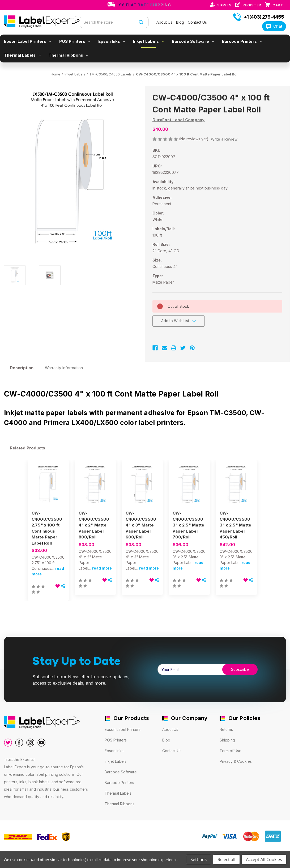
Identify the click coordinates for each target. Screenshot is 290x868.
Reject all (226, 859)
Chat (274, 26)
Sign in (225, 5)
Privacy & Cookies (236, 761)
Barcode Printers (242, 41)
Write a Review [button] (224, 139)
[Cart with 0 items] (278, 5)
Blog (181, 22)
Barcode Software (193, 41)
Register (252, 5)
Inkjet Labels (148, 41)
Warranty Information (64, 368)
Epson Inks (112, 41)
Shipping (227, 740)
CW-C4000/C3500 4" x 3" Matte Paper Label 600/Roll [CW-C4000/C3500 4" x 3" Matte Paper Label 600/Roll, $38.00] (141, 525)
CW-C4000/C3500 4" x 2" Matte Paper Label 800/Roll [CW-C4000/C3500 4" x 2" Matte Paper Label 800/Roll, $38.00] (94, 525)
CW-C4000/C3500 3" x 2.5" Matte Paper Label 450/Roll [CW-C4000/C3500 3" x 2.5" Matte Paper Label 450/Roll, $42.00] (236, 525)
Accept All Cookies (264, 859)
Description (22, 368)
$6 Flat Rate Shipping (145, 5)
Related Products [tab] (27, 448)
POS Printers (75, 41)
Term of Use (231, 751)
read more (102, 568)
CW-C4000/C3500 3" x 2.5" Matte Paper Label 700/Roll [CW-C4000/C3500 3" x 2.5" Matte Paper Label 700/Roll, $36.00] (189, 525)
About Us (165, 22)
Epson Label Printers (28, 41)
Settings (199, 859)
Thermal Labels (22, 55)
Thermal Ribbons (68, 55)
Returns (226, 729)
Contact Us (197, 22)
